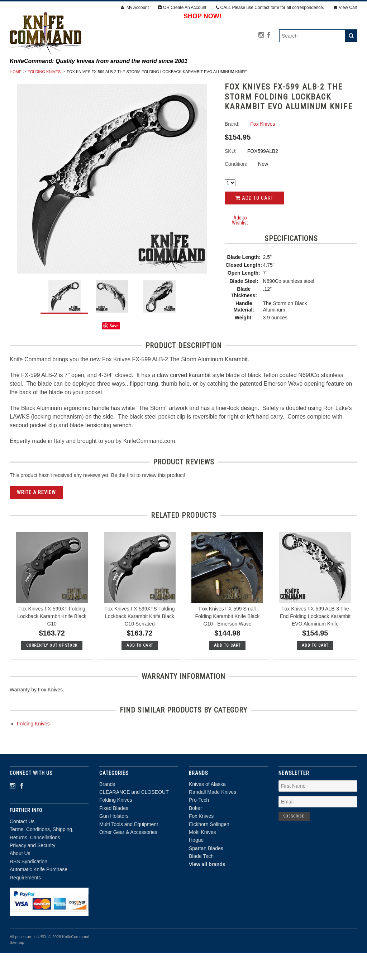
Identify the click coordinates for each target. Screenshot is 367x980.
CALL (270, 8)
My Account (135, 8)
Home (16, 99)
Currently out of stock (52, 673)
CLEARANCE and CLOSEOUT (123, 75)
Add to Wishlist (240, 247)
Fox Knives (201, 843)
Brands (65, 75)
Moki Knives (202, 859)
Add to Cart (254, 225)
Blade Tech (201, 883)
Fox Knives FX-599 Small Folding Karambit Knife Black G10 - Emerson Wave (228, 643)
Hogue (196, 867)
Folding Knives (191, 75)
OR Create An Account (182, 8)
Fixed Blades (243, 75)
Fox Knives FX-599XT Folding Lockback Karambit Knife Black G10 (52, 643)
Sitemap (17, 970)
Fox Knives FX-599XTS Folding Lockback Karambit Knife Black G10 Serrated (139, 643)
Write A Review (36, 519)
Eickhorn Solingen (209, 851)
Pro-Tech (199, 827)
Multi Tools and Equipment (142, 83)
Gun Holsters (293, 75)
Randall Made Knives (213, 819)
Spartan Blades (206, 875)
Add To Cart (140, 673)
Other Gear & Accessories (227, 83)
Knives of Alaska (207, 811)
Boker (196, 835)
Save (114, 353)
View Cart (345, 8)
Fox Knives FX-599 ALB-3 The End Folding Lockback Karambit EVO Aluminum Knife (315, 643)
